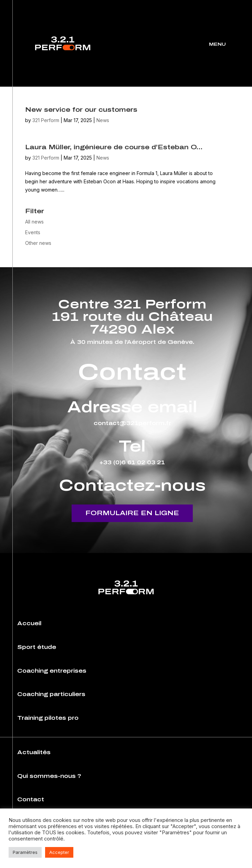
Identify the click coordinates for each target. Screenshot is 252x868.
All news (34, 222)
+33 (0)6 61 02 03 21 (132, 462)
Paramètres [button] (25, 852)
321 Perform (46, 120)
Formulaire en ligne (132, 513)
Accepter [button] (59, 852)
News (103, 120)
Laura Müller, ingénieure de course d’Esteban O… (114, 147)
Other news (38, 243)
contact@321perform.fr (132, 423)
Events (33, 232)
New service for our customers (81, 110)
